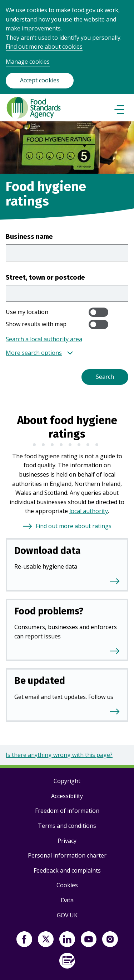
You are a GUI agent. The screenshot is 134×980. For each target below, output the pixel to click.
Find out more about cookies (44, 47)
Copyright (67, 781)
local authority (89, 511)
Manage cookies (28, 62)
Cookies (67, 885)
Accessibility (67, 796)
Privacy (67, 841)
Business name (29, 236)
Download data (48, 551)
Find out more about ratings (74, 526)
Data (67, 900)
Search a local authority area (44, 339)
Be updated (40, 681)
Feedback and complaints (67, 870)
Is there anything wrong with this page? (59, 755)
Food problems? (49, 611)
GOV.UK (67, 915)
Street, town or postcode (45, 277)
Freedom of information (67, 811)
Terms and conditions (67, 826)
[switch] (98, 312)
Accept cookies (40, 80)
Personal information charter (67, 855)
